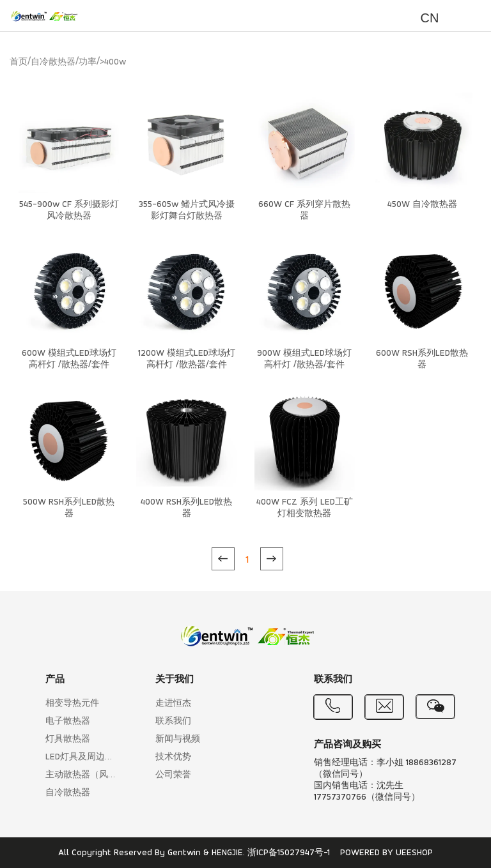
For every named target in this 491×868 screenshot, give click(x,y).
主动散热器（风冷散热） (83, 775)
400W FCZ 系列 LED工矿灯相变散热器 (305, 508)
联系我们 (173, 721)
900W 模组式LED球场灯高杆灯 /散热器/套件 (304, 359)
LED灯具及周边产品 (83, 757)
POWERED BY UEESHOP (386, 853)
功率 (88, 62)
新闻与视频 (178, 739)
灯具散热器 (68, 739)
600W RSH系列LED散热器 (422, 359)
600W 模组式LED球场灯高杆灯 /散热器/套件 (69, 359)
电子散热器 (68, 721)
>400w (113, 62)
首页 (19, 62)
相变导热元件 (72, 704)
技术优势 (173, 757)
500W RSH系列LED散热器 (69, 508)
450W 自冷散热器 (422, 205)
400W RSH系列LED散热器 (186, 508)
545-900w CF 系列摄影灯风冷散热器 (69, 210)
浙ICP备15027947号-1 (289, 853)
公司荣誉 (173, 775)
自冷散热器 (53, 62)
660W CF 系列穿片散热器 (304, 210)
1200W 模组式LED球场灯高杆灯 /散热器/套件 (187, 359)
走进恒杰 (173, 704)
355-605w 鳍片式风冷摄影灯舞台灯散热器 (187, 210)
